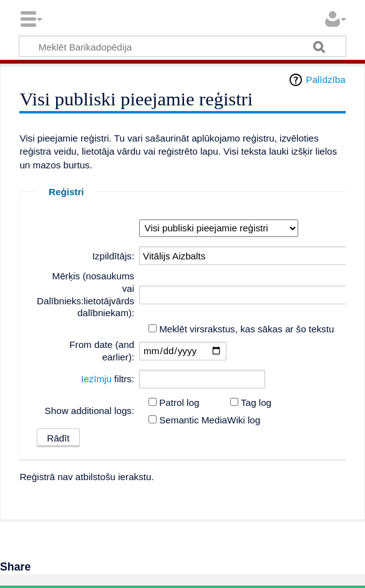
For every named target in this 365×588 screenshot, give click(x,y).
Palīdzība (325, 80)
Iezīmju (96, 379)
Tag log (256, 402)
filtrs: (108, 379)
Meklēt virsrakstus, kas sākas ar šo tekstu (246, 329)
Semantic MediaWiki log (210, 420)
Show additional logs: (90, 411)
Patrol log (179, 402)
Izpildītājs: (114, 256)
